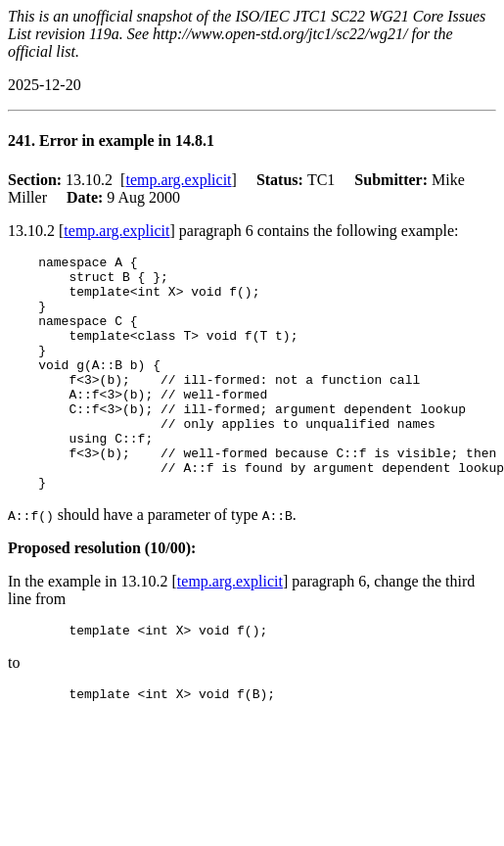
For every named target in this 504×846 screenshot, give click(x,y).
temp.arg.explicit (178, 180)
